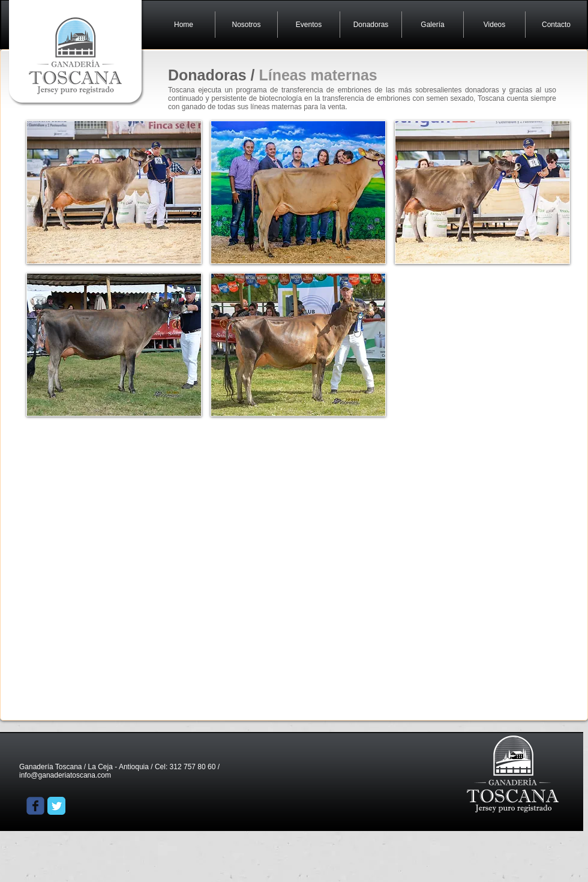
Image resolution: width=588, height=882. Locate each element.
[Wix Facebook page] (35, 806)
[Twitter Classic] (56, 806)
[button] (114, 192)
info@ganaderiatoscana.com (65, 775)
